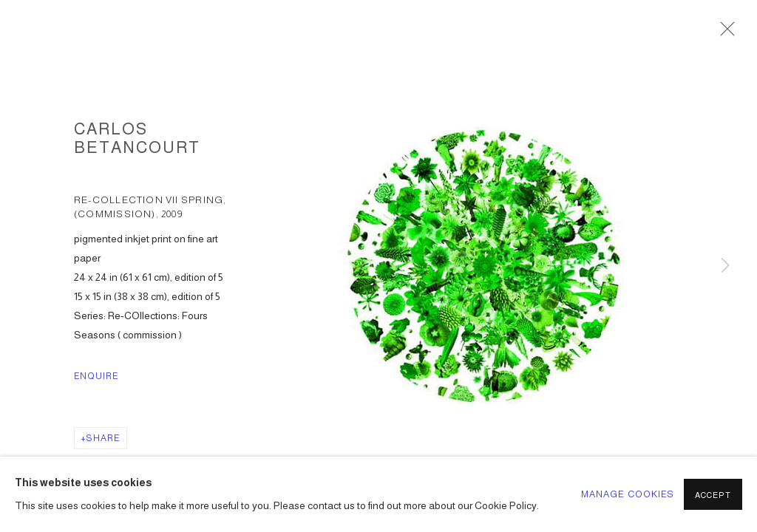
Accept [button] (713, 495)
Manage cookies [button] (628, 494)
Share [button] (103, 438)
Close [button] (724, 33)
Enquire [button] (96, 376)
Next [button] (725, 266)
